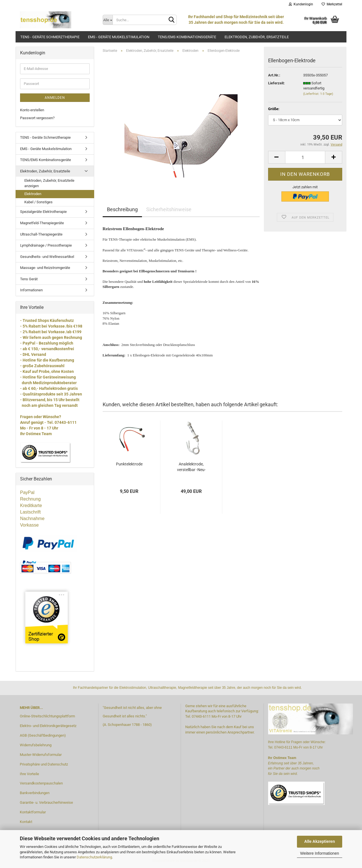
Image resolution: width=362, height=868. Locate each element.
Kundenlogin (301, 4)
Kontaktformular (33, 812)
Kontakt (26, 822)
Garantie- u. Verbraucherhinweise (46, 802)
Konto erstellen (32, 110)
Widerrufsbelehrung (36, 745)
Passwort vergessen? (37, 118)
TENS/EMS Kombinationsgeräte (187, 37)
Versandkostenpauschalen (41, 783)
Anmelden (55, 98)
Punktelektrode (129, 464)
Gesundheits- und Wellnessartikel (47, 257)
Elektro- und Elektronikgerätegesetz (48, 726)
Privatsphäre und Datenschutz (44, 764)
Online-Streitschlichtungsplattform (47, 716)
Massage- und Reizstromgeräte (45, 268)
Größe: (274, 109)
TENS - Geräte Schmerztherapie (50, 37)
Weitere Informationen (319, 853)
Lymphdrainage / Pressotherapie (46, 245)
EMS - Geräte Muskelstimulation (119, 37)
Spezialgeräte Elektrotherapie (43, 212)
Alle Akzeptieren (320, 841)
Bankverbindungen (35, 793)
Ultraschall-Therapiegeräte (41, 234)
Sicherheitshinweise (169, 209)
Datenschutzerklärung (94, 857)
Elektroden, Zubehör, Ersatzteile (257, 37)
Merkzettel (332, 4)
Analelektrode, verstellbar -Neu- (191, 467)
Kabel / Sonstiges (38, 202)
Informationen (31, 290)
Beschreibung (122, 209)
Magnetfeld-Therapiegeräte (42, 223)
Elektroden (33, 194)
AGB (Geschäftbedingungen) (43, 735)
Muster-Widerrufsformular (41, 755)
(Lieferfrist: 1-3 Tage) (318, 94)
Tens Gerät (29, 279)
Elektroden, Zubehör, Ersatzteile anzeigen (49, 183)
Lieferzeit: (276, 83)
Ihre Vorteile (29, 774)
